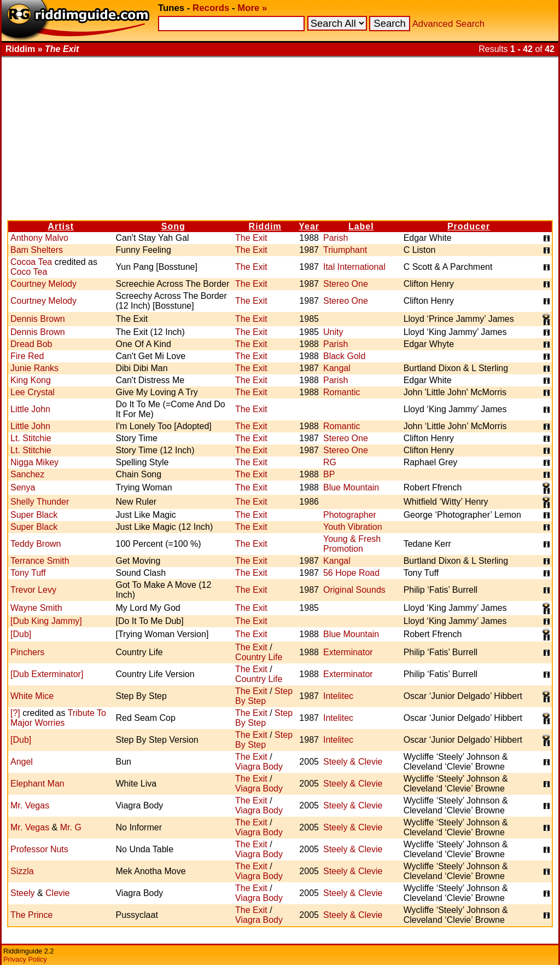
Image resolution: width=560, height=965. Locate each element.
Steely (22, 893)
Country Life (259, 657)
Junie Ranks (34, 368)
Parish (336, 238)
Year (309, 226)
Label (361, 226)
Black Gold (344, 356)
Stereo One (346, 284)
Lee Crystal (33, 392)
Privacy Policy (25, 959)
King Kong (31, 380)
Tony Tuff (28, 573)
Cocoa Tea (31, 262)
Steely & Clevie (353, 762)
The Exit (251, 238)
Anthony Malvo (39, 238)
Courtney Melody (43, 284)
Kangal (337, 368)
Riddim (265, 226)
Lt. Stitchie (31, 438)
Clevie (57, 893)
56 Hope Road (351, 573)
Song (173, 226)
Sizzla (22, 871)
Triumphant (345, 250)
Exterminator (348, 652)
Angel (22, 762)
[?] (15, 713)
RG (330, 462)
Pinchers (27, 652)
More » (252, 8)
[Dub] (21, 634)
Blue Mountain (351, 487)
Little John (30, 409)
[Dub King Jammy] (46, 621)
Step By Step (264, 696)
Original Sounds (354, 590)
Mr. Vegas (30, 805)
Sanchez (27, 474)
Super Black (34, 515)
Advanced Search (448, 24)
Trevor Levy (33, 590)
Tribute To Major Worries (58, 718)
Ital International (354, 267)
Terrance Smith (40, 561)
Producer (469, 226)
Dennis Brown (38, 319)
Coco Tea (29, 272)
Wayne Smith (36, 608)
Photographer (350, 515)
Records (211, 8)
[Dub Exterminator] (47, 674)
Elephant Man (37, 784)
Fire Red (27, 356)
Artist (61, 226)
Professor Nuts (39, 849)
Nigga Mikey (34, 462)
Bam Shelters (37, 250)
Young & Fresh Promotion (352, 544)
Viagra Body (259, 767)
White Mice (32, 696)
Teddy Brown (36, 544)
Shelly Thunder (40, 502)
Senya (23, 487)
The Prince (31, 915)
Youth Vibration (353, 527)
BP (329, 474)
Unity (333, 332)
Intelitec (338, 696)
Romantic (342, 392)
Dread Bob (31, 344)
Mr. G (71, 827)
